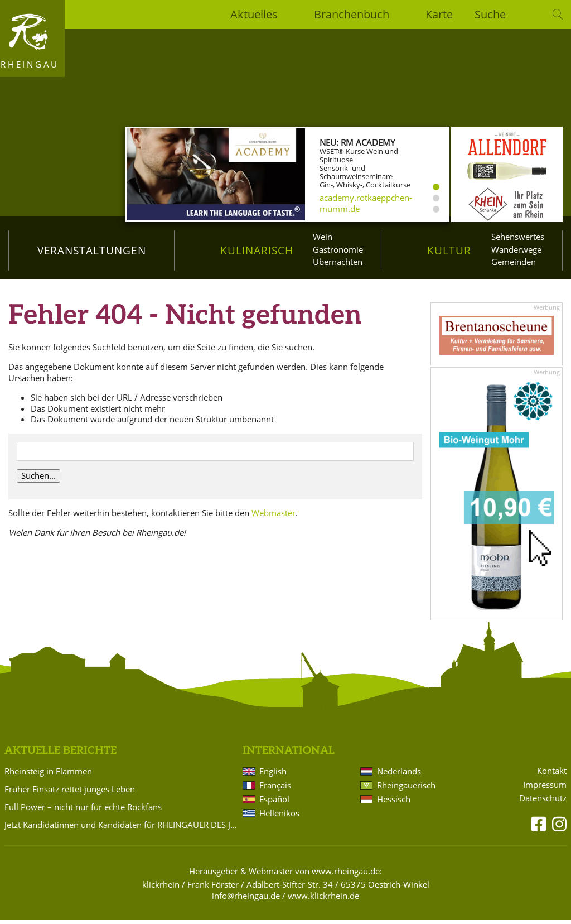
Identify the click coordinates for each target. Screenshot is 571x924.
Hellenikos (279, 817)
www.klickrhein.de (323, 900)
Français (275, 790)
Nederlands (399, 776)
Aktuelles (254, 14)
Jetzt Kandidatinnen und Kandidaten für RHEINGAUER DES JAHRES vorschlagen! (122, 829)
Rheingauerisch (406, 790)
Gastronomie (338, 249)
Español (274, 803)
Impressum (545, 789)
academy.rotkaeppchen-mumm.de (366, 203)
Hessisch (394, 803)
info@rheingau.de (246, 900)
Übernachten (338, 262)
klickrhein (161, 889)
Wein (323, 237)
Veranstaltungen (92, 250)
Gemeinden (514, 262)
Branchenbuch (352, 14)
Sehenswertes (518, 237)
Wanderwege (516, 249)
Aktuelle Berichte (61, 755)
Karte (439, 14)
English (273, 776)
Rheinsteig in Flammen (48, 776)
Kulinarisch (257, 250)
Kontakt (552, 775)
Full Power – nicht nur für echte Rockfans (83, 811)
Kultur (449, 250)
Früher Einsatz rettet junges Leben (70, 793)
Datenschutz (543, 803)
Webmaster (274, 517)
